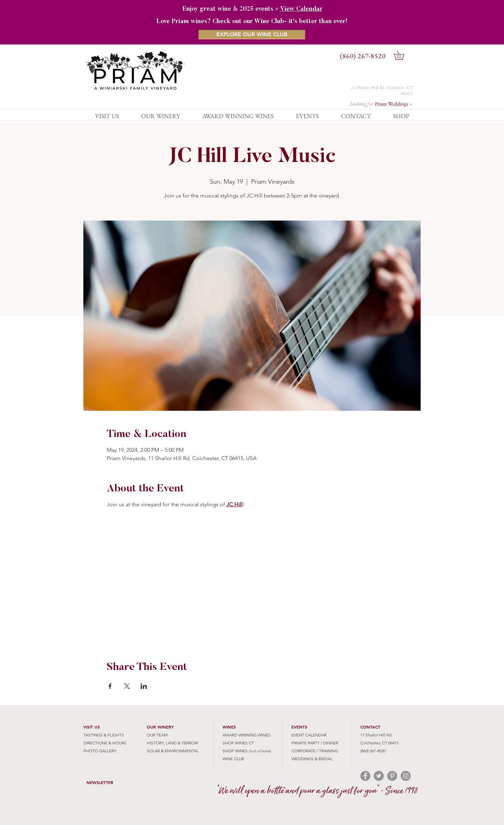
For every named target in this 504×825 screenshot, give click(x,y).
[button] (403, 55)
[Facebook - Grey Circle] (365, 776)
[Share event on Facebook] (110, 686)
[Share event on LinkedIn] (144, 686)
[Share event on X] (127, 686)
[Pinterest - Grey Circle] (392, 776)
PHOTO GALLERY (100, 751)
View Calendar (301, 9)
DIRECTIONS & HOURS (105, 743)
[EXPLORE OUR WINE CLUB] (252, 34)
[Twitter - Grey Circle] (379, 776)
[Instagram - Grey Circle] (406, 776)
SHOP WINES (235, 751)
